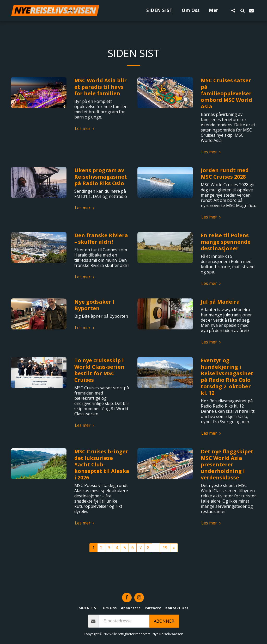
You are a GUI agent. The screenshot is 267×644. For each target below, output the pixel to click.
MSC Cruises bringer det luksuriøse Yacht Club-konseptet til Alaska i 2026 (102, 464)
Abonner (164, 621)
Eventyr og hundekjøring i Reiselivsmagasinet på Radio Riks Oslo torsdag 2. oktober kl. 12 (227, 377)
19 (165, 548)
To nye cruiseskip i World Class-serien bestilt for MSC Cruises (99, 370)
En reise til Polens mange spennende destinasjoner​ (226, 242)
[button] (233, 10)
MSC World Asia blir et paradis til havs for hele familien (101, 87)
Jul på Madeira (220, 302)
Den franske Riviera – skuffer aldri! (101, 239)
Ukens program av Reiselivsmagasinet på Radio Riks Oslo (101, 177)
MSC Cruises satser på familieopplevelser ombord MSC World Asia (226, 93)
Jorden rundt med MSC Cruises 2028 (225, 173)
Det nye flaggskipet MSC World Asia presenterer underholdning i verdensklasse (227, 464)
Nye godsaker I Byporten (94, 305)
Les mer (85, 128)
